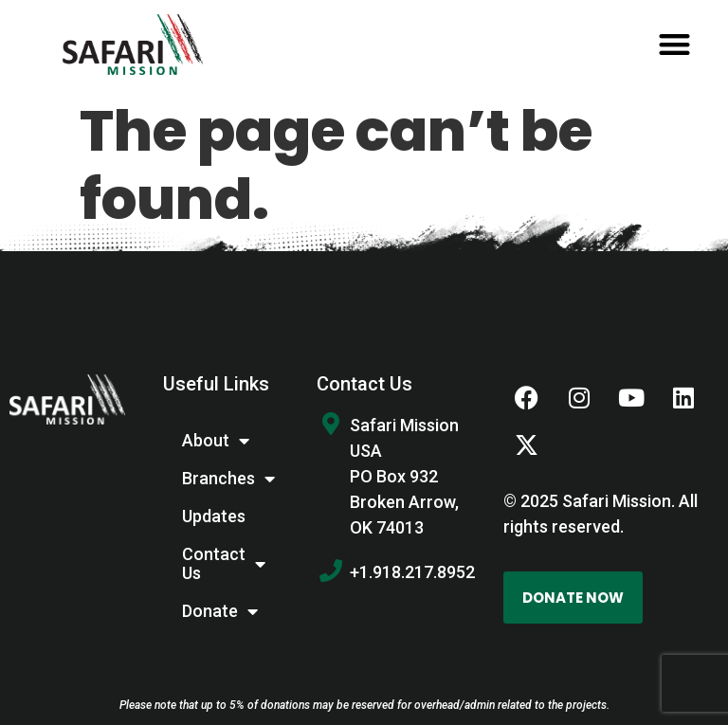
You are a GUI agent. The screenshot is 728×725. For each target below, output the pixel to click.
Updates (214, 516)
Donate (220, 611)
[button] (674, 45)
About (216, 441)
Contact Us (224, 563)
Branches (228, 479)
